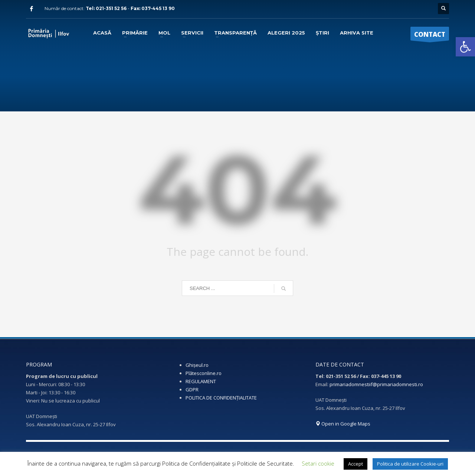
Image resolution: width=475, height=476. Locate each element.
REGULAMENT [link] (201, 381)
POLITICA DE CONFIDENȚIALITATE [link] (221, 398)
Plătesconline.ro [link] (204, 373)
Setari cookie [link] (318, 463)
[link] (465, 47)
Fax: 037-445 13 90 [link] (153, 8)
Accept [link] (356, 464)
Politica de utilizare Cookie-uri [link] (410, 464)
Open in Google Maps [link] (343, 424)
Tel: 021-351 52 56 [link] (107, 8)
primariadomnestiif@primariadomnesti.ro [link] (376, 384)
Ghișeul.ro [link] (197, 365)
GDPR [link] (192, 389)
